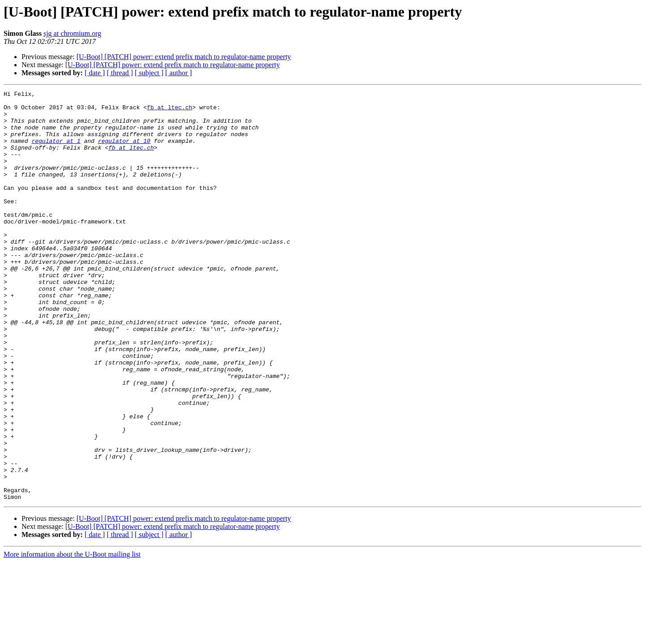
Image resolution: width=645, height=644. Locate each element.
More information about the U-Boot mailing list (72, 636)
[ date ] (95, 73)
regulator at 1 (56, 151)
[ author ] (179, 73)
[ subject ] (149, 73)
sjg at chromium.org (72, 33)
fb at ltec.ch (170, 111)
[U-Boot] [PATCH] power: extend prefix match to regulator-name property (184, 57)
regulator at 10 (124, 151)
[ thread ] (120, 73)
